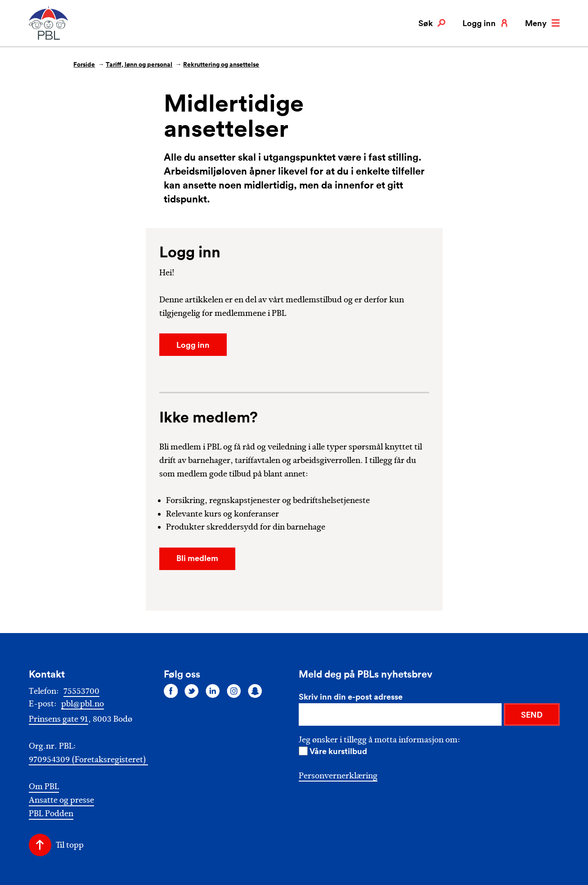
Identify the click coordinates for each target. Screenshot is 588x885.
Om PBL (44, 787)
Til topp (70, 845)
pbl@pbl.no (83, 704)
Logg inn (485, 23)
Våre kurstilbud (338, 751)
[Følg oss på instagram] (234, 691)
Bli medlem (197, 558)
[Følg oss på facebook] (171, 691)
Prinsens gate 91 (58, 719)
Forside (84, 64)
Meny (542, 23)
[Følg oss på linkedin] (213, 691)
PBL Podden (51, 814)
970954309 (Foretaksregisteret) (88, 759)
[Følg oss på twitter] (192, 691)
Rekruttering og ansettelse (221, 64)
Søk (432, 23)
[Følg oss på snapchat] (255, 691)
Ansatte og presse (61, 800)
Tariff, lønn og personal (139, 64)
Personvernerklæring (338, 776)
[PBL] (49, 38)
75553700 (81, 691)
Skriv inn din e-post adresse (351, 696)
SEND (532, 714)
